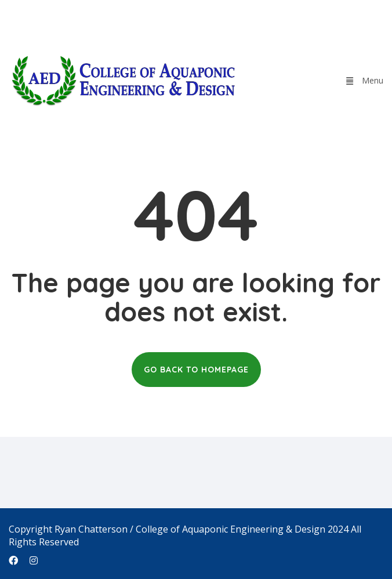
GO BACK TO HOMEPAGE (196, 370)
